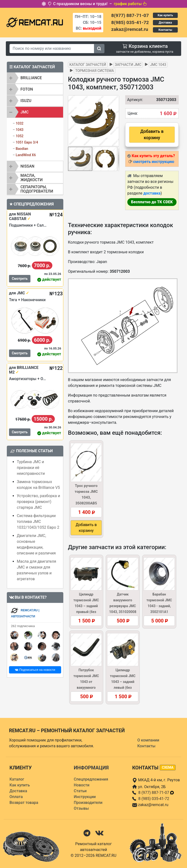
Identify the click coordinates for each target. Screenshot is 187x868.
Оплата (16, 797)
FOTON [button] (27, 89)
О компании (148, 740)
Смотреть (20, 279)
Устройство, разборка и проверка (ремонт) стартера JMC (38, 502)
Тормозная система (95, 71)
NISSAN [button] (27, 166)
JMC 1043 (158, 65)
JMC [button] (24, 112)
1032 (19, 123)
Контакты (165, 30)
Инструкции (85, 797)
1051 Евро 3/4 (27, 142)
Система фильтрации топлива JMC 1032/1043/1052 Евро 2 (38, 522)
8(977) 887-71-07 (130, 15)
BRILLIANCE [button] (31, 78)
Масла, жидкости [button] (32, 178)
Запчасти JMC (128, 65)
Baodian (22, 149)
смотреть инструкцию (154, 162)
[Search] (52, 49)
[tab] (35, 78)
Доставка (165, 23)
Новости (82, 785)
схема (168, 767)
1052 (19, 136)
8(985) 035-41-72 (130, 22)
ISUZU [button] (26, 101)
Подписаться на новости (35, 670)
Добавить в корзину (152, 135)
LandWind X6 (26, 155)
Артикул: (133, 100)
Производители (88, 803)
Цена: (133, 113)
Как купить (165, 15)
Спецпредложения (91, 779)
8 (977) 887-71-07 (156, 793)
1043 (19, 130)
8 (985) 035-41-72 (154, 799)
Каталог (17, 779)
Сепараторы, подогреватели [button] (37, 189)
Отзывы (81, 808)
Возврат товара (24, 803)
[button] (115, 121)
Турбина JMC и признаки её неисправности (31, 468)
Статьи (80, 791)
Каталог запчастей (88, 65)
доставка (152, 193)
